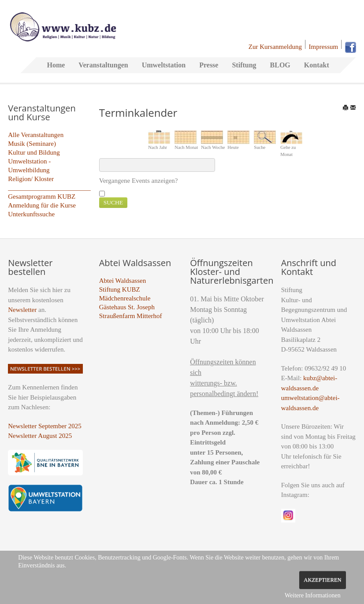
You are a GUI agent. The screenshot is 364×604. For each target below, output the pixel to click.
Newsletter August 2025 (40, 436)
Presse (209, 65)
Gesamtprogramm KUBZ (42, 196)
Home (56, 65)
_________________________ (49, 188)
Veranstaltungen (103, 65)
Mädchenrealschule (125, 298)
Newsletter (22, 310)
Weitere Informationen (313, 595)
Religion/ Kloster (31, 179)
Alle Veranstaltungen (36, 135)
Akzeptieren (322, 580)
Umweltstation (164, 65)
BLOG (280, 65)
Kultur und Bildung (34, 152)
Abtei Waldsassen (123, 281)
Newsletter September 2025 (45, 426)
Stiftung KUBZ (120, 289)
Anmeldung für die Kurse (42, 205)
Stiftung (244, 65)
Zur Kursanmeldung (275, 47)
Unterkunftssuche (31, 214)
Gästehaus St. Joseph (127, 307)
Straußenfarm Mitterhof (131, 316)
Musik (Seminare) (32, 144)
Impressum (324, 47)
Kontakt (317, 65)
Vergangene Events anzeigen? (139, 181)
